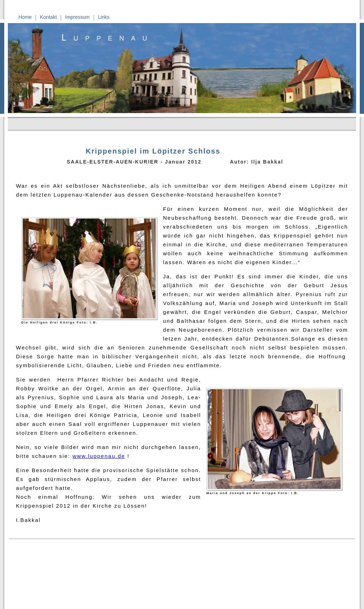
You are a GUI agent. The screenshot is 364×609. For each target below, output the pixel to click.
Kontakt (48, 17)
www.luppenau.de (99, 456)
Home (25, 17)
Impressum (77, 17)
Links (104, 17)
